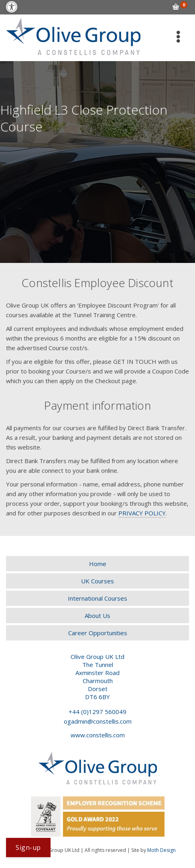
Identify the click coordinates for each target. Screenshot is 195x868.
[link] (12, 7)
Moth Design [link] (161, 850)
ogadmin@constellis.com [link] (98, 721)
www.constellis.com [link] (98, 735)
